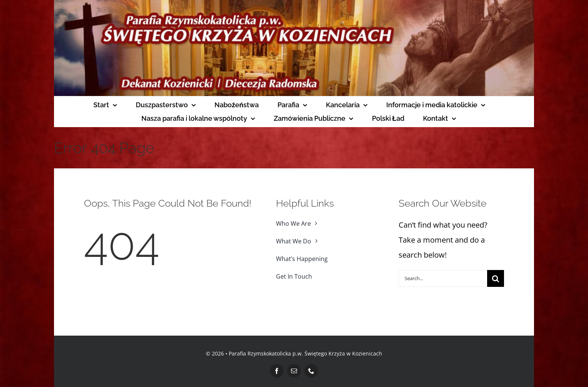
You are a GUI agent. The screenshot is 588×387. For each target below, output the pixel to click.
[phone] (311, 371)
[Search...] (443, 278)
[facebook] (277, 371)
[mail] (294, 371)
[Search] (496, 278)
